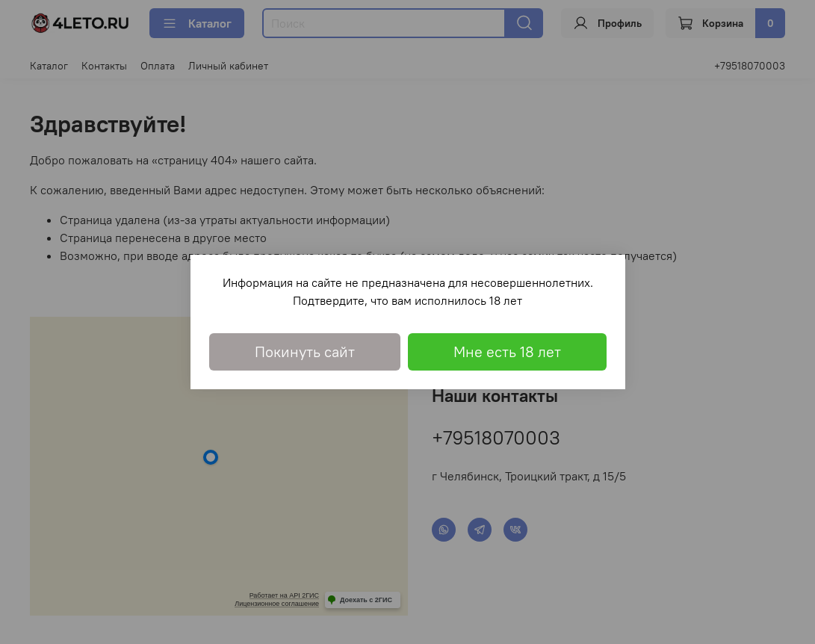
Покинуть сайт (305, 352)
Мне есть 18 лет (507, 352)
